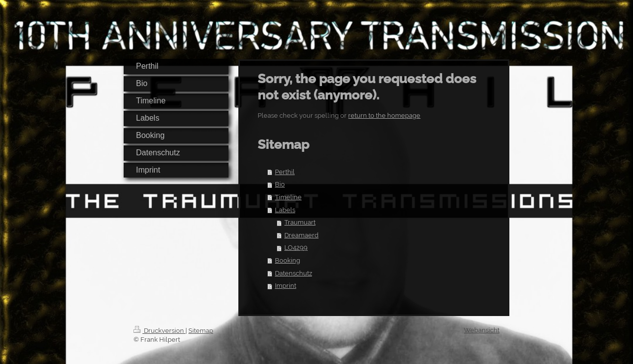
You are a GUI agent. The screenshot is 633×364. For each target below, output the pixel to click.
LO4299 (296, 248)
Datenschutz (294, 273)
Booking (288, 260)
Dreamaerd (301, 235)
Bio (280, 184)
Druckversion (159, 331)
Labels (285, 210)
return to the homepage (384, 115)
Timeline (288, 197)
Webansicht (482, 330)
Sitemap (201, 331)
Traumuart (300, 222)
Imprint (286, 286)
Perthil (285, 172)
